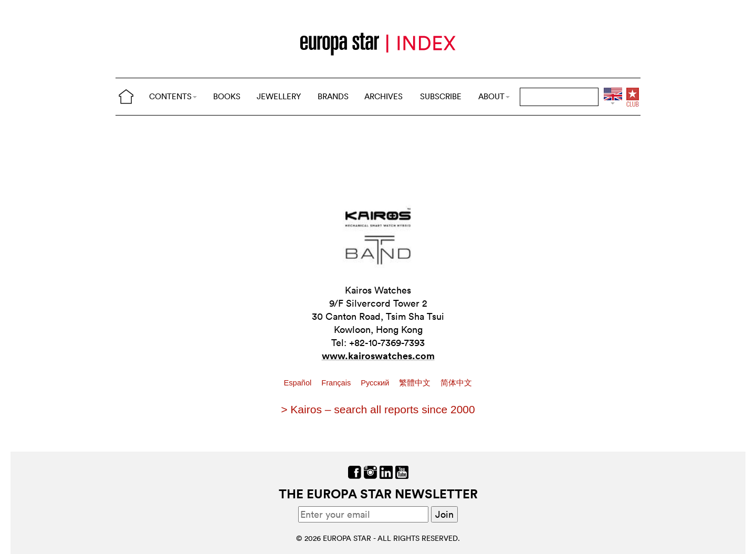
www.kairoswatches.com (378, 356)
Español (299, 383)
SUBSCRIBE (441, 96)
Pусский (376, 383)
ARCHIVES (384, 96)
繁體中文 (416, 383)
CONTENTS (173, 96)
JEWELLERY (279, 96)
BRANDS (333, 96)
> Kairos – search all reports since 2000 (378, 409)
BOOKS (227, 96)
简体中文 (456, 383)
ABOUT (494, 96)
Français (337, 383)
